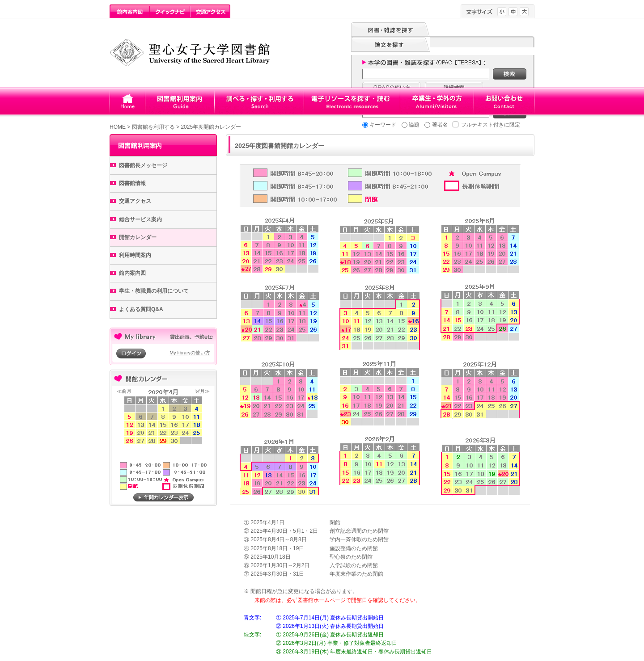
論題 (414, 125)
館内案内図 (132, 273)
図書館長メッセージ (143, 165)
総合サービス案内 (140, 219)
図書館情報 (132, 183)
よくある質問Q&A (141, 309)
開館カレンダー (138, 237)
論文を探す (390, 45)
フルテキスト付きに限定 (491, 125)
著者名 (440, 125)
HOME (118, 127)
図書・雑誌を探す (390, 30)
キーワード (383, 125)
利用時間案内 (135, 255)
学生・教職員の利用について (154, 291)
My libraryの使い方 (190, 353)
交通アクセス (135, 201)
